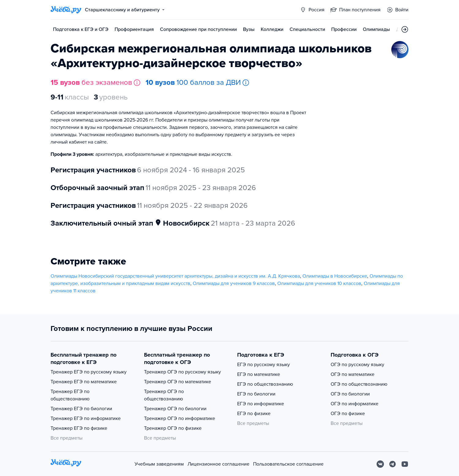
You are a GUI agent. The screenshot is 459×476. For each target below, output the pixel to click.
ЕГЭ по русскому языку (264, 365)
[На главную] (66, 464)
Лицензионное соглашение (218, 464)
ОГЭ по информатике (355, 404)
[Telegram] (393, 464)
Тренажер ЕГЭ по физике (79, 428)
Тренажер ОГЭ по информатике (180, 418)
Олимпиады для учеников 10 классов (319, 283)
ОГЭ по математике (353, 374)
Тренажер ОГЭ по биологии (175, 409)
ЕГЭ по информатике (261, 404)
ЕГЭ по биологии (256, 394)
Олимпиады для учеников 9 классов (234, 283)
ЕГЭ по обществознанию (265, 384)
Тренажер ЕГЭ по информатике (86, 418)
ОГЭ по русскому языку (357, 365)
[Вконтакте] (380, 464)
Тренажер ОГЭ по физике (173, 428)
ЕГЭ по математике (259, 374)
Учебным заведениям (159, 464)
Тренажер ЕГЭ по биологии (81, 409)
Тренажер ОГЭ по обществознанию (164, 395)
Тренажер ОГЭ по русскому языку (182, 372)
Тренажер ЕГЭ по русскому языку (89, 372)
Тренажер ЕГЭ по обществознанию (70, 395)
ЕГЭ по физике (254, 414)
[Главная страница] (66, 10)
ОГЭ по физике (348, 414)
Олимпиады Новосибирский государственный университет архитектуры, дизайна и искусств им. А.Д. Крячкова (175, 276)
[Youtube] (405, 464)
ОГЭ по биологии (350, 394)
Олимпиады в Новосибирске (335, 276)
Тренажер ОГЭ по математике (178, 382)
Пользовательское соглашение (288, 464)
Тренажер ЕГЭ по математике (84, 382)
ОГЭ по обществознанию (359, 384)
